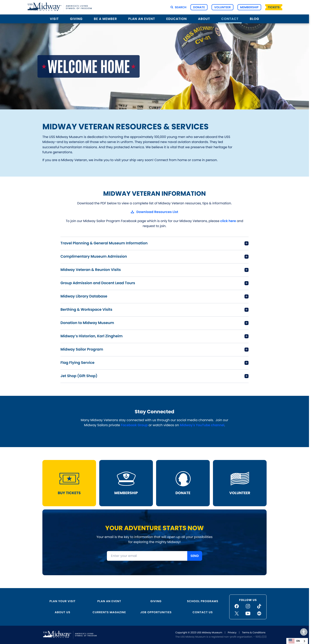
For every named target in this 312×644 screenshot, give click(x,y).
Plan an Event (142, 19)
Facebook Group (134, 425)
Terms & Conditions (254, 633)
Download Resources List (157, 212)
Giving (76, 19)
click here (228, 221)
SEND (195, 556)
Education (177, 19)
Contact (230, 19)
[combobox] (297, 641)
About (204, 19)
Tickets (274, 7)
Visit (54, 19)
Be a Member (105, 19)
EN (294, 641)
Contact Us (203, 612)
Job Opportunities (156, 612)
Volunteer (222, 7)
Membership (249, 7)
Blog (254, 19)
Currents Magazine (109, 612)
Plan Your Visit (62, 601)
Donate (199, 7)
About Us (63, 612)
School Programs (203, 601)
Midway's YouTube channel (202, 425)
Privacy (232, 633)
